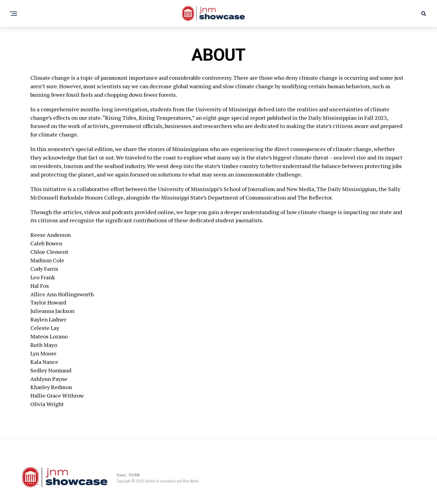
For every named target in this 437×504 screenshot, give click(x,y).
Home (121, 475)
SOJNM (134, 475)
